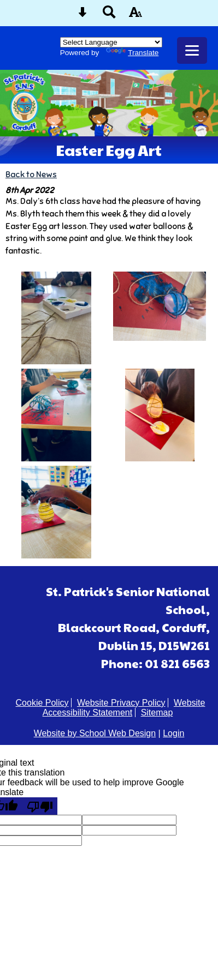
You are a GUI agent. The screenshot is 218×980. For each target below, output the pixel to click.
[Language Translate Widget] (111, 42)
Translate (132, 53)
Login (173, 733)
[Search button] (109, 16)
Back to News (31, 174)
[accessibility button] (135, 16)
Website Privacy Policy (121, 703)
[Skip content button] (83, 16)
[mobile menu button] (192, 50)
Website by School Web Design (95, 733)
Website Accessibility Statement (124, 708)
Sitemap (157, 713)
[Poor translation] (40, 806)
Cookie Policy (42, 703)
